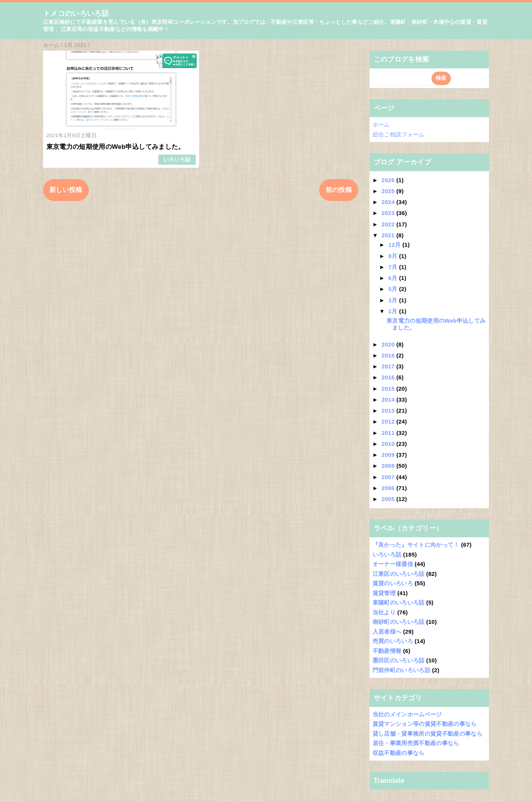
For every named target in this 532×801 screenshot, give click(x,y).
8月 (394, 256)
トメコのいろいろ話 (76, 13)
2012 (389, 421)
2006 (389, 488)
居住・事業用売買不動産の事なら (416, 743)
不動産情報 (387, 651)
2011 (389, 433)
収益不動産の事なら (399, 753)
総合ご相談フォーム (399, 134)
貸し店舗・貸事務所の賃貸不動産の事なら (428, 734)
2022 (389, 224)
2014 (389, 400)
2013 (389, 411)
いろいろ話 (177, 160)
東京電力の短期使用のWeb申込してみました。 (116, 147)
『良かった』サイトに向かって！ (416, 545)
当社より (384, 612)
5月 (394, 289)
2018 (389, 355)
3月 (394, 300)
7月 (394, 267)
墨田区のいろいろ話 (399, 660)
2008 (389, 466)
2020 (389, 344)
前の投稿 (339, 190)
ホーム (381, 124)
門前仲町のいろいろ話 (401, 670)
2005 (389, 499)
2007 (389, 477)
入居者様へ (387, 632)
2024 (389, 202)
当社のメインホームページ (407, 714)
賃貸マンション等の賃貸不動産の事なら (425, 724)
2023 (389, 213)
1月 (394, 311)
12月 (395, 245)
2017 (389, 366)
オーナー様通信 (393, 564)
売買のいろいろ (393, 641)
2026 (389, 180)
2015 (389, 389)
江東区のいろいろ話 (399, 574)
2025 (389, 191)
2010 (389, 444)
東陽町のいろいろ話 (399, 602)
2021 (389, 235)
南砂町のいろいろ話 (399, 622)
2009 (389, 455)
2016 (389, 377)
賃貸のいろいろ (393, 583)
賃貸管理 (384, 593)
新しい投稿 (66, 190)
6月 (394, 278)
